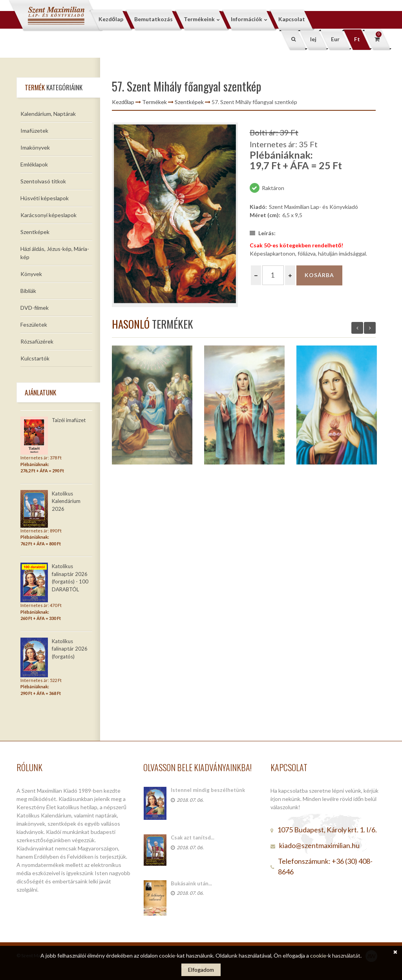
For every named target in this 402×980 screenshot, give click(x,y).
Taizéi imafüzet (69, 420)
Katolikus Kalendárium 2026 (66, 501)
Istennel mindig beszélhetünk (208, 790)
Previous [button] (357, 328)
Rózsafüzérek (37, 341)
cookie (318, 955)
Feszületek (34, 325)
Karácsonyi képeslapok (48, 215)
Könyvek (31, 274)
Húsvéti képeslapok (45, 198)
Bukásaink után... (191, 883)
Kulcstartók (35, 358)
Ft (357, 39)
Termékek (154, 102)
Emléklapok (34, 164)
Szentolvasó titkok (43, 181)
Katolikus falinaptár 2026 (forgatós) (70, 649)
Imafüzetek (34, 131)
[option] (175, 215)
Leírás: (263, 233)
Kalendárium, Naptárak (48, 114)
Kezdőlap (123, 102)
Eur (335, 39)
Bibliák (28, 291)
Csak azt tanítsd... (193, 837)
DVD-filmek (35, 308)
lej (313, 39)
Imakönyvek (35, 147)
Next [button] (370, 328)
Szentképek (35, 232)
